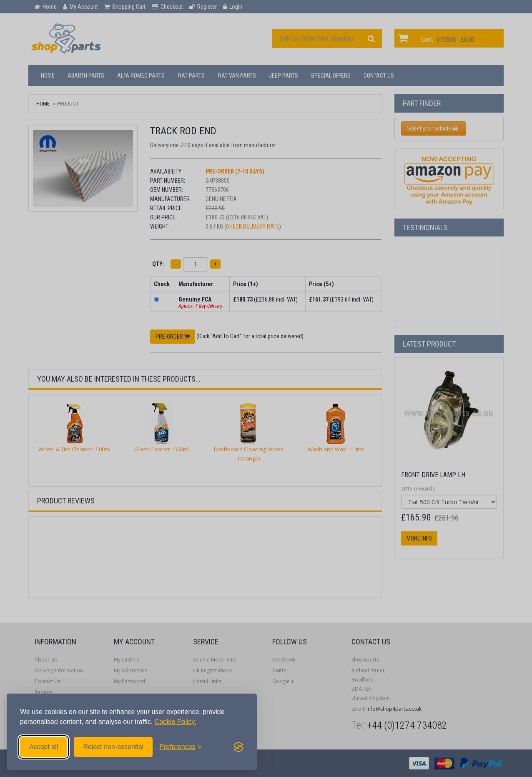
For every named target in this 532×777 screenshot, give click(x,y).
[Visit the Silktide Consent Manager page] (238, 747)
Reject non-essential (113, 747)
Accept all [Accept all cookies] (44, 747)
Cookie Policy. (176, 722)
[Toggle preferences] (180, 747)
